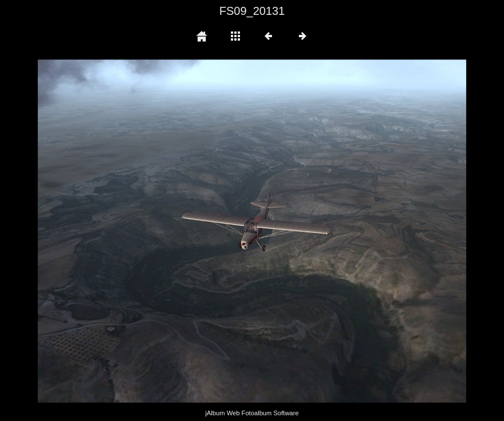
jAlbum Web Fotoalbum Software (252, 413)
